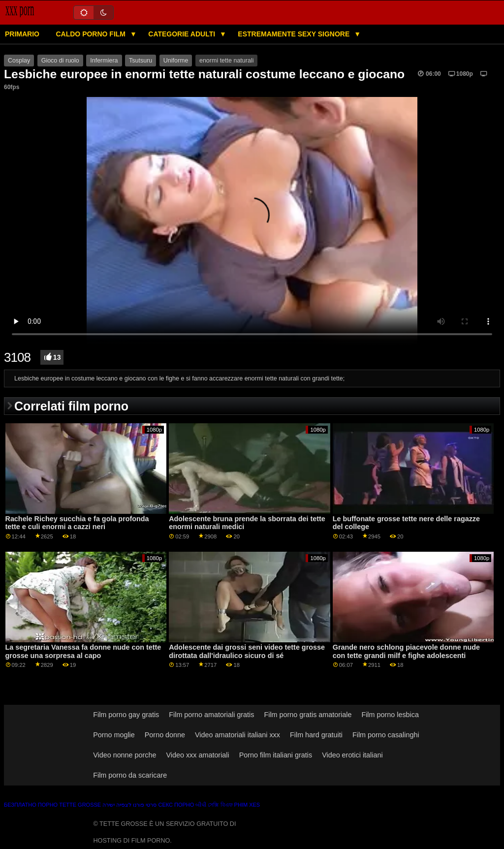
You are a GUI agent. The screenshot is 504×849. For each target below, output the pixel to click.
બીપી (201, 805)
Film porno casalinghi (386, 735)
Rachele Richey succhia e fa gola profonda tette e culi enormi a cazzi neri (77, 523)
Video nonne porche (125, 755)
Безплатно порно (31, 805)
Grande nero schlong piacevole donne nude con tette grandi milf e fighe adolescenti (406, 651)
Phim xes (247, 805)
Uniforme (176, 61)
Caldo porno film (91, 34)
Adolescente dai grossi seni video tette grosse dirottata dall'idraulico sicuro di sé (247, 651)
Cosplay (19, 61)
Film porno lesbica (390, 715)
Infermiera (104, 61)
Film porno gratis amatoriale (308, 715)
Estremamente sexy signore (295, 34)
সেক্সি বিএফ (220, 805)
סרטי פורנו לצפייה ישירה (129, 805)
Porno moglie (114, 735)
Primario (22, 34)
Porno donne (165, 735)
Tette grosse (80, 805)
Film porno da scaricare (130, 775)
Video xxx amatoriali (197, 755)
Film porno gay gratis (126, 715)
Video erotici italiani (352, 755)
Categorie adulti (183, 34)
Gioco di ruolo (60, 61)
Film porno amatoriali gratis (211, 715)
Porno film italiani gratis (276, 755)
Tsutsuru (141, 61)
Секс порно (176, 805)
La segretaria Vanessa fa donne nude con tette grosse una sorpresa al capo (83, 651)
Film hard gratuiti (316, 735)
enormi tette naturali (226, 61)
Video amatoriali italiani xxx (237, 735)
